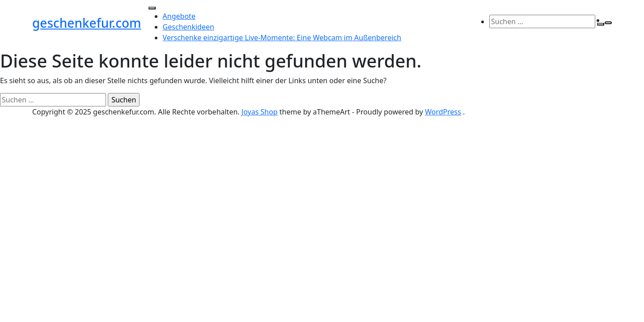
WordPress (443, 112)
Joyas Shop (260, 112)
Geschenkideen (189, 27)
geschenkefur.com (87, 23)
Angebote (179, 16)
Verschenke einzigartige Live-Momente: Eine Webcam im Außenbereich (282, 38)
